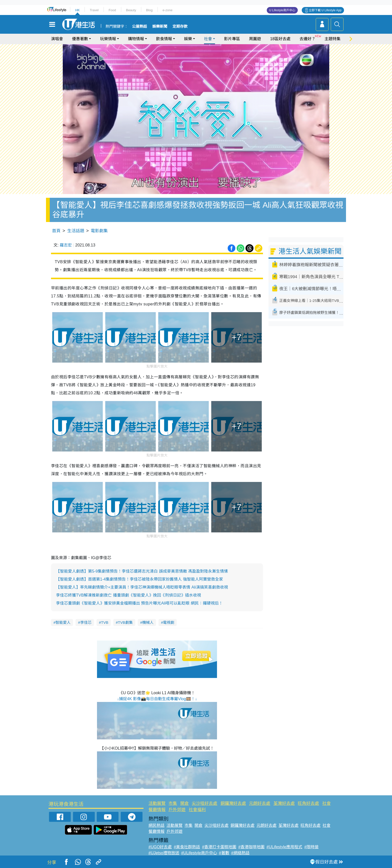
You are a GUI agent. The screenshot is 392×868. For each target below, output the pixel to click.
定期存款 (180, 26)
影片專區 (232, 39)
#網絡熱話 (240, 853)
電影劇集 (99, 231)
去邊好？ (307, 39)
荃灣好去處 (284, 803)
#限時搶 (311, 847)
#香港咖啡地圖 (251, 847)
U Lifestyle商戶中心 (282, 10)
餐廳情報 (157, 810)
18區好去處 (280, 39)
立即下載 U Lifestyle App (325, 10)
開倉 (184, 803)
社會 (208, 39)
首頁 (56, 231)
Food (112, 10)
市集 (173, 803)
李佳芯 (86, 622)
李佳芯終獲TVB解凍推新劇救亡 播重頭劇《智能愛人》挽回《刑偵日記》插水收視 (128, 595)
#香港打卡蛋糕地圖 (219, 847)
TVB (105, 622)
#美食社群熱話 (187, 847)
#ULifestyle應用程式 (284, 847)
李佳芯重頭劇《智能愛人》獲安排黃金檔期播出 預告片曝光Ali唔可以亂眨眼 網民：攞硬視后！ (139, 603)
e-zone (167, 10)
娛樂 (188, 39)
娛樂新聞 (160, 26)
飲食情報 (164, 39)
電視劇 (169, 622)
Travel (94, 10)
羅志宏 (66, 245)
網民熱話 (156, 825)
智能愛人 (63, 622)
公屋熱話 (139, 26)
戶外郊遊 (177, 810)
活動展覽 (157, 803)
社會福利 (197, 810)
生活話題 (76, 231)
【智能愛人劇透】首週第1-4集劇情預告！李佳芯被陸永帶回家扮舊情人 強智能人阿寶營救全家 (139, 579)
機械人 (148, 622)
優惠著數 (80, 39)
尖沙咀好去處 (204, 803)
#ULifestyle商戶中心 (199, 853)
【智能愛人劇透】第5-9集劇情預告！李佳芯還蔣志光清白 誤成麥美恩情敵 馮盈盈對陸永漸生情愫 (142, 571)
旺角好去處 (308, 803)
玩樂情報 (108, 39)
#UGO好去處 (160, 847)
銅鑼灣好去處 (233, 803)
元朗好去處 (260, 803)
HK (77, 10)
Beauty (131, 10)
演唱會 (57, 39)
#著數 (224, 853)
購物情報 (136, 39)
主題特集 (332, 39)
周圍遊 (255, 39)
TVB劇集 (125, 622)
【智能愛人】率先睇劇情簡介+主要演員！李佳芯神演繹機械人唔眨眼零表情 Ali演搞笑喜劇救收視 (142, 587)
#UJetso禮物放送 (164, 853)
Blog (149, 10)
